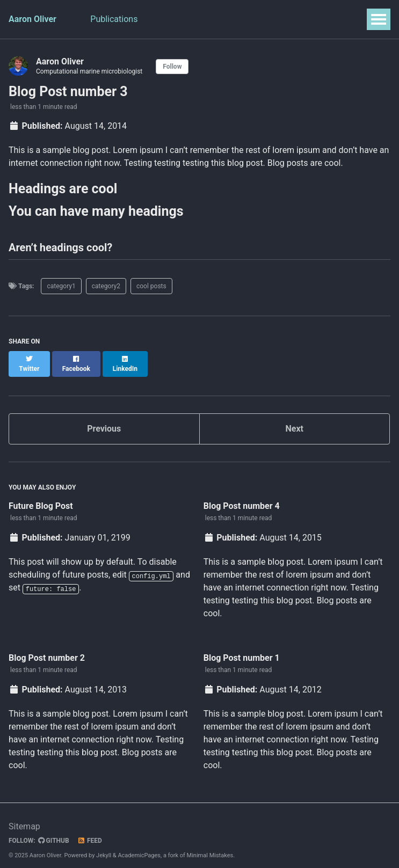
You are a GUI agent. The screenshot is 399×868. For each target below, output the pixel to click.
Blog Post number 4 (242, 496)
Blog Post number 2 (47, 648)
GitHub (54, 831)
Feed (90, 831)
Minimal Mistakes (210, 846)
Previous (104, 419)
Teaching (173, 19)
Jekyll (104, 846)
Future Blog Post (41, 496)
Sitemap (24, 817)
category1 (61, 286)
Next (295, 419)
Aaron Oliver (32, 19)
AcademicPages (139, 846)
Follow (172, 67)
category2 (106, 286)
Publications (114, 19)
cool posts (151, 286)
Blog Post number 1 (242, 648)
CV (213, 19)
